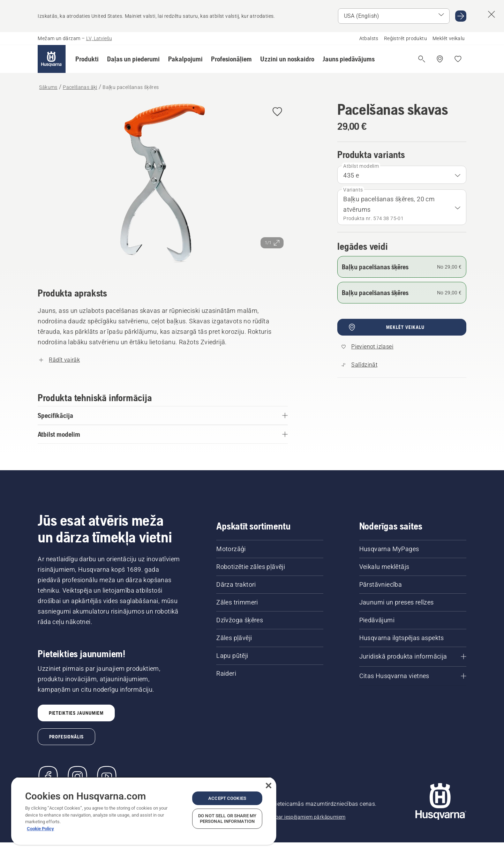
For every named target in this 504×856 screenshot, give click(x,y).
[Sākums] (52, 59)
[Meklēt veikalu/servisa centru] (440, 59)
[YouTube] (107, 776)
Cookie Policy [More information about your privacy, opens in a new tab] (40, 829)
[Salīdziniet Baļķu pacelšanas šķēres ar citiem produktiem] (359, 365)
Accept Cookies (227, 798)
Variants (353, 190)
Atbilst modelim (361, 166)
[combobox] (402, 175)
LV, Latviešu (99, 38)
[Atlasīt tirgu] (394, 16)
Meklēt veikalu (449, 38)
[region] (144, 811)
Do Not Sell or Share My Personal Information (227, 819)
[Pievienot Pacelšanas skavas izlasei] (277, 112)
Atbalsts (369, 38)
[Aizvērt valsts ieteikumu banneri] (491, 14)
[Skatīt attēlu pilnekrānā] (163, 185)
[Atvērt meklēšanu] (422, 59)
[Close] (269, 786)
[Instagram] (77, 776)
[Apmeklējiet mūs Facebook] (48, 776)
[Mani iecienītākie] (458, 59)
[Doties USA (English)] (461, 16)
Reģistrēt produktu (405, 38)
